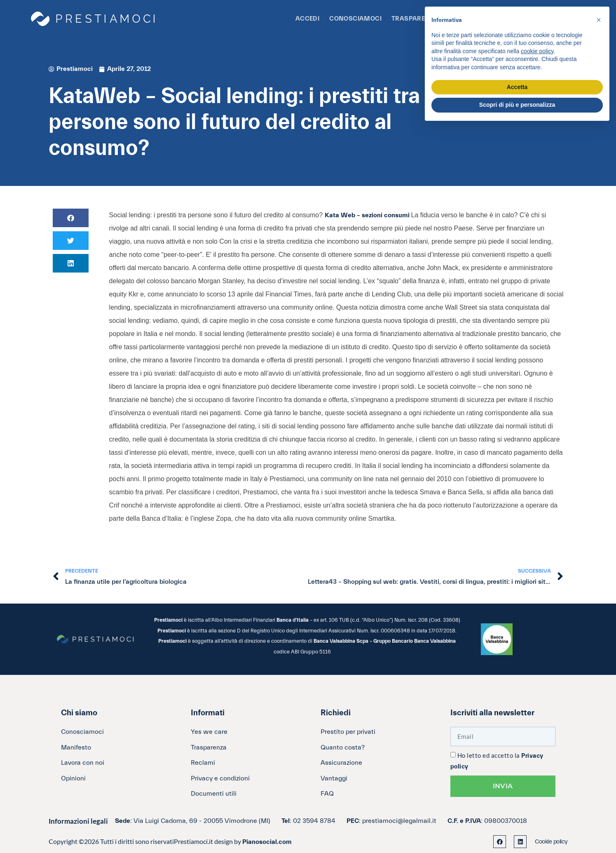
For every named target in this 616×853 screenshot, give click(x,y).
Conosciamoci (355, 19)
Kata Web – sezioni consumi (368, 215)
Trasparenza (415, 19)
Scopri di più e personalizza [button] (517, 105)
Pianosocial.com (267, 842)
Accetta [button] (517, 87)
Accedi (307, 19)
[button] (71, 218)
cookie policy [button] (537, 51)
